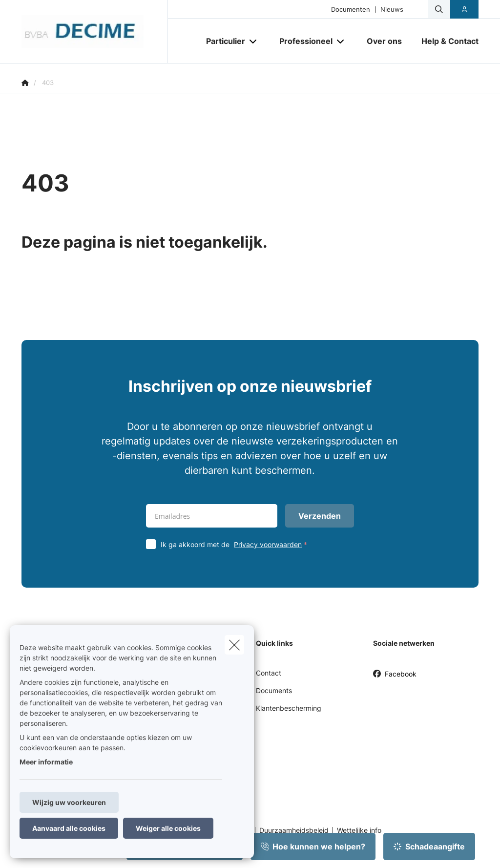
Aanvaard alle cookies (69, 828)
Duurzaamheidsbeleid (294, 830)
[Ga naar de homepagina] (95, 32)
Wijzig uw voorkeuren (69, 802)
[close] (234, 645)
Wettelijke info (359, 830)
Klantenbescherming (289, 708)
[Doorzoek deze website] (439, 9)
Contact (269, 673)
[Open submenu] (254, 41)
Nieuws (392, 10)
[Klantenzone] (465, 9)
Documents (274, 690)
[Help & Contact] (445, 41)
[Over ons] (384, 41)
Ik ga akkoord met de (236, 544)
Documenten (351, 10)
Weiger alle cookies (168, 828)
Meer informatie (46, 762)
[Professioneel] (302, 41)
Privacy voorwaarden (268, 544)
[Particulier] (222, 41)
